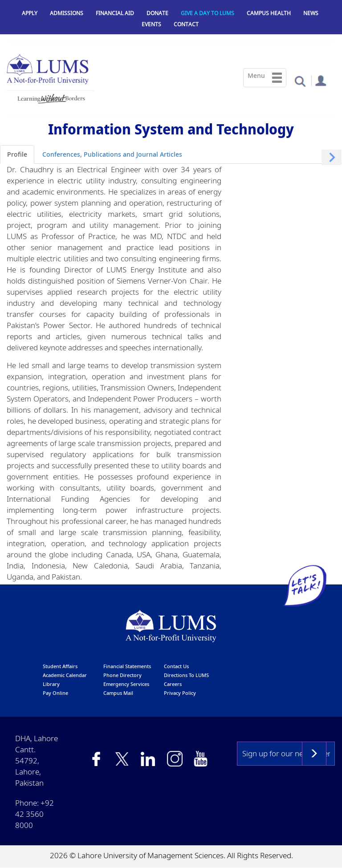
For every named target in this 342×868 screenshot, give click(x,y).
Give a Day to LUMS (208, 13)
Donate (157, 13)
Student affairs (60, 666)
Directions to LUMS (186, 675)
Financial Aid (115, 13)
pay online (55, 693)
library (51, 684)
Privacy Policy (180, 693)
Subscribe (314, 754)
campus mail (118, 693)
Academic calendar (65, 675)
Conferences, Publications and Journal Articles (112, 154)
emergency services (126, 684)
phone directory (122, 675)
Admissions (67, 13)
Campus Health (269, 13)
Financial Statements (127, 666)
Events (151, 24)
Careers (173, 684)
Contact (186, 24)
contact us (176, 666)
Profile (17, 154)
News (311, 13)
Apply (30, 13)
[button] (300, 81)
